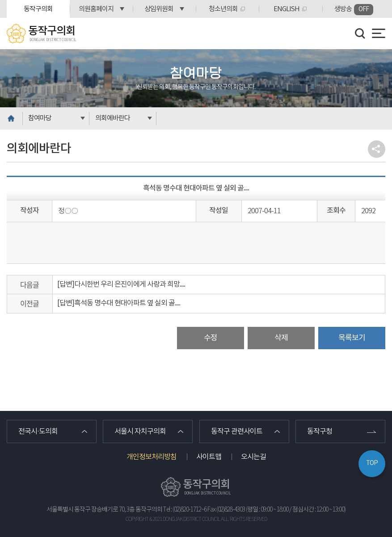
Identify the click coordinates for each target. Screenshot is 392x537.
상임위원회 (159, 9)
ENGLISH (287, 9)
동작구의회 (38, 9)
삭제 (281, 338)
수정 (211, 338)
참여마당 (40, 118)
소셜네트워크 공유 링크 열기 (377, 149)
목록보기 (352, 338)
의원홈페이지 (96, 9)
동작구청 (320, 431)
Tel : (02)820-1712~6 (185, 510)
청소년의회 (223, 9)
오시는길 (253, 457)
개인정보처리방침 (152, 457)
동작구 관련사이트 (237, 431)
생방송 (354, 10)
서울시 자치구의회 (140, 431)
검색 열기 (360, 34)
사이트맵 (209, 457)
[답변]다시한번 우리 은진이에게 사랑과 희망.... (121, 284)
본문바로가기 (0, 0)
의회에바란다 (113, 118)
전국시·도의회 (38, 431)
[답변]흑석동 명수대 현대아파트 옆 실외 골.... (119, 303)
